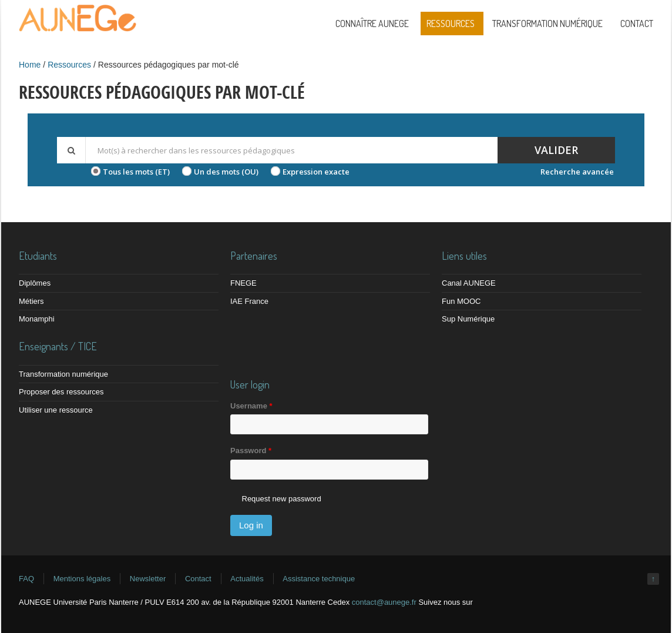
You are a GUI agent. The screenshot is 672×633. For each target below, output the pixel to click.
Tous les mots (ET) (136, 172)
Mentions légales (82, 579)
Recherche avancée (577, 172)
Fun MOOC (461, 301)
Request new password (282, 499)
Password (251, 451)
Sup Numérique (468, 319)
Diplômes (35, 283)
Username (251, 406)
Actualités (247, 579)
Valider (556, 150)
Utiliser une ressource (56, 410)
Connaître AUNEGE (372, 24)
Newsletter (148, 579)
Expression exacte (316, 172)
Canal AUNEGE (469, 283)
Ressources (451, 24)
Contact (637, 24)
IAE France (249, 301)
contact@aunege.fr (384, 602)
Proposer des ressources (61, 392)
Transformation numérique (547, 24)
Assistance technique (319, 579)
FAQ (26, 579)
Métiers (31, 301)
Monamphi (37, 319)
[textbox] (291, 150)
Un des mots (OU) (226, 172)
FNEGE (243, 283)
